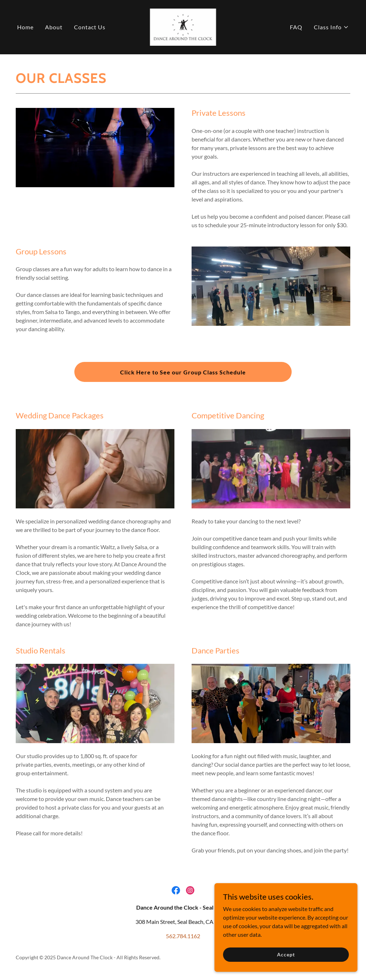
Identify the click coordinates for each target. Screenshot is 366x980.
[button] (331, 27)
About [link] (54, 27)
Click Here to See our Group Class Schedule (183, 372)
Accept (286, 964)
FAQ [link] (296, 27)
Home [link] (25, 27)
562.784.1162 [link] (183, 936)
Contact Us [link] (90, 27)
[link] (183, 26)
